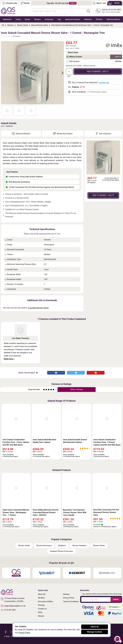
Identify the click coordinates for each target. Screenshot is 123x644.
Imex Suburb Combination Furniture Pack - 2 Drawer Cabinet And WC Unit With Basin (107, 442)
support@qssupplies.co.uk (13, 606)
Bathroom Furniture (73, 19)
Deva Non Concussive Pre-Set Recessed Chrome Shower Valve (106, 512)
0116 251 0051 (8, 610)
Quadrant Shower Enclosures (61, 551)
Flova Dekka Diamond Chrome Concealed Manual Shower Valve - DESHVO (46, 512)
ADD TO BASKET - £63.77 (98, 71)
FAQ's (40, 612)
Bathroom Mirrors (113, 19)
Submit (116, 599)
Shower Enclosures (44, 546)
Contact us (42, 609)
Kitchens (99, 19)
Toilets (18, 19)
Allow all (95, 627)
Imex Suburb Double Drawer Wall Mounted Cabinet (75, 441)
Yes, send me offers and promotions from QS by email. (102, 594)
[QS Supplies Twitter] (11, 632)
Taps (59, 19)
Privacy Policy (69, 598)
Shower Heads (24, 546)
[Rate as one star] (44, 390)
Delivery (66, 594)
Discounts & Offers (45, 602)
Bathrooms (7, 19)
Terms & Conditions (71, 602)
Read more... (9, 359)
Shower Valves (99, 546)
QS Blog (41, 598)
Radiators (88, 19)
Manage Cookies (95, 632)
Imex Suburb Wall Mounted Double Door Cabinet (44, 441)
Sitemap (41, 605)
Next (61, 73)
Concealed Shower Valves (38, 308)
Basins (28, 19)
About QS (42, 594)
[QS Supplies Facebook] (6, 632)
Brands (25, 3)
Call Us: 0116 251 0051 (112, 10)
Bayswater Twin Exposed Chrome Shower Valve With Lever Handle (75, 512)
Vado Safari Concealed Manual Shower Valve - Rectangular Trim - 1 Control (16, 512)
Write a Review (77, 389)
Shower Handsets (79, 546)
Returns (41, 616)
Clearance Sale (10, 3)
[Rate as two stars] (45, 390)
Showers (38, 19)
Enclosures (49, 19)
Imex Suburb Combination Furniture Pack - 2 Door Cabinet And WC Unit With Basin (16, 442)
